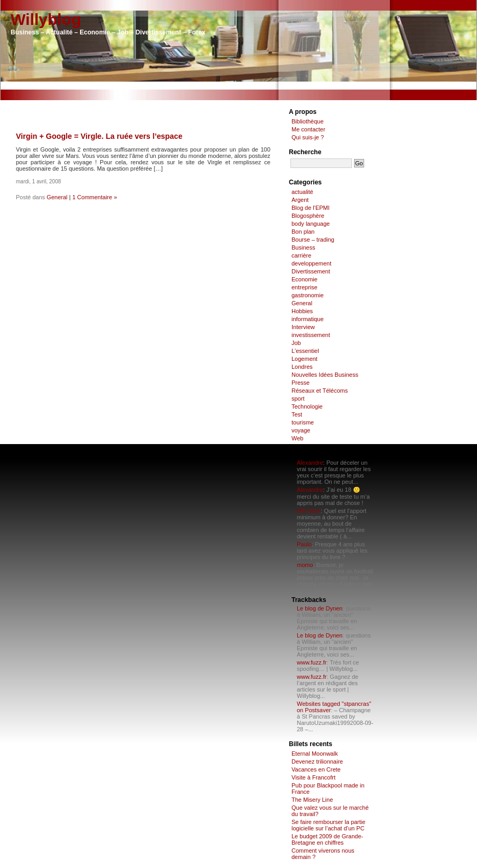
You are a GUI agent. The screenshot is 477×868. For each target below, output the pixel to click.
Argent (300, 200)
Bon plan (303, 232)
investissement (311, 335)
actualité (302, 192)
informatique (308, 319)
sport (298, 398)
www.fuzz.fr (312, 662)
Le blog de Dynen (320, 608)
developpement (311, 263)
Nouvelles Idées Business (325, 375)
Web (297, 438)
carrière (301, 255)
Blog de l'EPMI (311, 208)
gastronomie (308, 295)
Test (297, 414)
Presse (301, 383)
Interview (303, 327)
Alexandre (310, 463)
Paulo (304, 544)
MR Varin (309, 511)
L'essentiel (305, 351)
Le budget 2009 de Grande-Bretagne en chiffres (327, 839)
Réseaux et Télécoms (320, 391)
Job (296, 343)
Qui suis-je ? (308, 137)
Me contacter (308, 129)
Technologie (307, 406)
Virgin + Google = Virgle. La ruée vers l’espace (99, 136)
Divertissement (311, 271)
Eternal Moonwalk (315, 754)
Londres (302, 367)
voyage (301, 430)
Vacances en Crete (316, 769)
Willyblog (46, 19)
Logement (304, 359)
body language (311, 224)
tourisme (303, 422)
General (57, 197)
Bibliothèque (308, 121)
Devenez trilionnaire (317, 761)
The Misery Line (312, 800)
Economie (304, 279)
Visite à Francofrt (313, 777)
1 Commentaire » (94, 197)
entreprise (304, 287)
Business (303, 247)
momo (305, 565)
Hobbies (302, 311)
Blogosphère (308, 216)
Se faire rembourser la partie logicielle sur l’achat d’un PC (328, 825)
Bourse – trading (313, 240)
